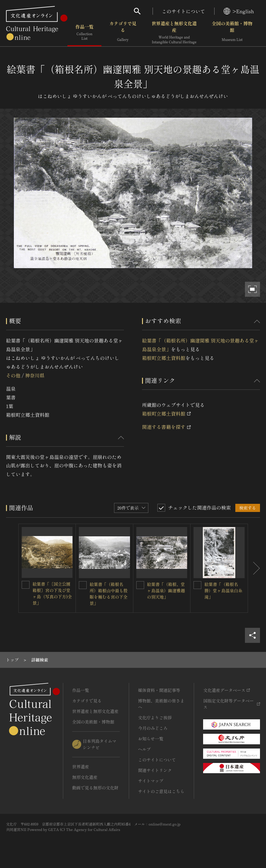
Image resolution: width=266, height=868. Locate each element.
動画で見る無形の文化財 (95, 788)
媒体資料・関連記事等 (159, 690)
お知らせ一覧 (151, 739)
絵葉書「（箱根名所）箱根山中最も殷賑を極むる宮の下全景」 (109, 594)
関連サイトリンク (155, 770)
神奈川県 (35, 375)
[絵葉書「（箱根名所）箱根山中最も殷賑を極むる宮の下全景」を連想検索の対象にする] (83, 585)
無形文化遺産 (85, 777)
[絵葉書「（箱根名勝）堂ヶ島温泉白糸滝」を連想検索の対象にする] (197, 585)
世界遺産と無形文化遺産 (174, 33)
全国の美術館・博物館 (232, 33)
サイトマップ (151, 781)
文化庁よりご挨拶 (155, 718)
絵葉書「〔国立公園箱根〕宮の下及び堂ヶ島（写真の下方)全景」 (52, 593)
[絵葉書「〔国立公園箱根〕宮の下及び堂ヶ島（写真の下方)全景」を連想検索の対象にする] (26, 585)
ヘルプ (144, 749)
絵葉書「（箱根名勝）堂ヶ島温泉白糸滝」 (223, 591)
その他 (13, 375)
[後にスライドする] (254, 568)
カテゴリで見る (123, 33)
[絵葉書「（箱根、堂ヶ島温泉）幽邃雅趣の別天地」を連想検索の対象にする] (140, 585)
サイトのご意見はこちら (161, 791)
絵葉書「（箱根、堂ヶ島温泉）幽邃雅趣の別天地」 (166, 591)
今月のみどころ (153, 728)
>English (239, 11)
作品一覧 (84, 33)
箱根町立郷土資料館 (164, 358)
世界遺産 (81, 767)
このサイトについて (184, 11)
